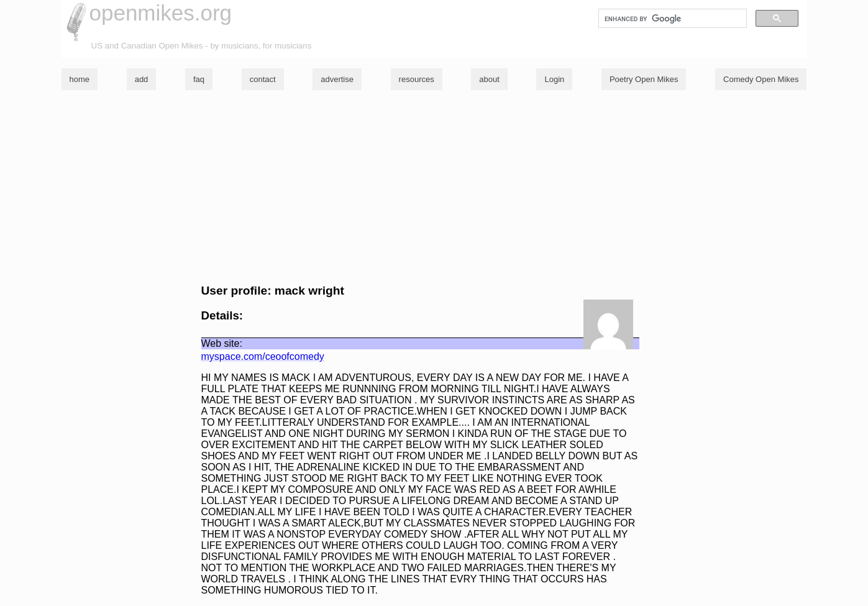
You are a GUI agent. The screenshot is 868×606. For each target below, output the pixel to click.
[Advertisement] (434, 187)
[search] (671, 19)
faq (199, 79)
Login (554, 79)
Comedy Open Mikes (761, 79)
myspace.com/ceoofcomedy (263, 356)
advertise (337, 79)
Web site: (222, 343)
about (489, 79)
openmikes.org (161, 13)
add (142, 79)
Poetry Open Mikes (644, 79)
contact (263, 79)
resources (417, 79)
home (80, 79)
